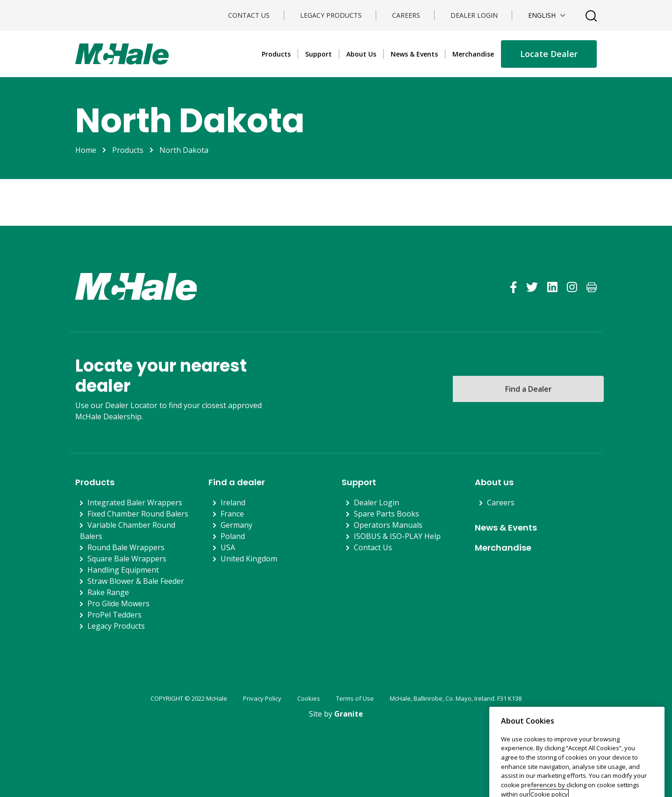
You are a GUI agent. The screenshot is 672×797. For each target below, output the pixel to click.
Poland (233, 536)
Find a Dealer (529, 389)
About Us (361, 54)
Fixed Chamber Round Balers (138, 514)
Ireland (233, 503)
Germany (236, 525)
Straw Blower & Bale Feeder (136, 581)
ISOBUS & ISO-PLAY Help (397, 536)
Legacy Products (331, 15)
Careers (406, 15)
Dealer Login (474, 15)
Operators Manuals (388, 525)
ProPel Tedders (114, 615)
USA (228, 547)
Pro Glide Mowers (118, 603)
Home (86, 150)
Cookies (309, 698)
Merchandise (473, 54)
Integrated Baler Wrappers (135, 503)
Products (276, 54)
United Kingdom (249, 559)
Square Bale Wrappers (127, 559)
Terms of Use (355, 698)
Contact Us (249, 15)
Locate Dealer (549, 54)
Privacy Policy (262, 698)
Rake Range (108, 592)
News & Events (414, 54)
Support (318, 54)
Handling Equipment (123, 570)
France (232, 514)
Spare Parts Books (386, 514)
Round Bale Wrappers (126, 547)
